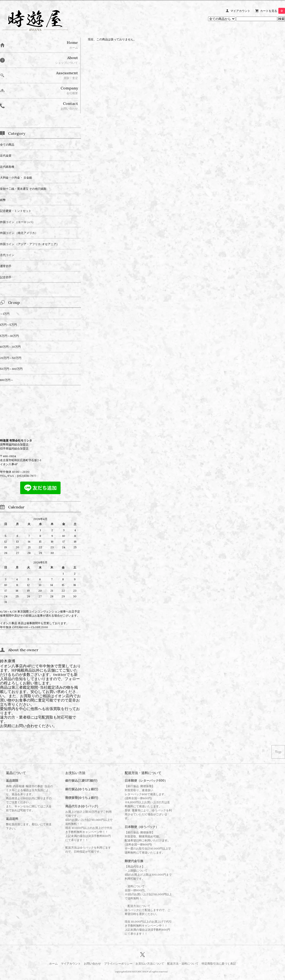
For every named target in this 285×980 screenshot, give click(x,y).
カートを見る (273, 11)
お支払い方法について (150, 964)
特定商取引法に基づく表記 (219, 964)
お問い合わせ (92, 964)
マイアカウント (240, 11)
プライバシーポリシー (118, 964)
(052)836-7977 (26, 476)
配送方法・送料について (183, 964)
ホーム (53, 964)
